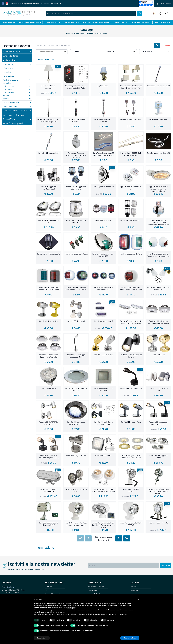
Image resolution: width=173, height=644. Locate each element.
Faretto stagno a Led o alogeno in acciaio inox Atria (131, 457)
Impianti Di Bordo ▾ (52, 22)
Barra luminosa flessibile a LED (158, 153)
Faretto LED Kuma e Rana (131, 422)
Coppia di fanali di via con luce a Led (131, 188)
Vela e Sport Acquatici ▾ (141, 22)
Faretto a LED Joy (158, 355)
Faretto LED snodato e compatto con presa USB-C (49, 457)
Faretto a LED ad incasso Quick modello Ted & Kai (49, 356)
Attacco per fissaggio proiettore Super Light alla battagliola (76, 155)
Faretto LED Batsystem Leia (131, 388)
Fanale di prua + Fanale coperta (49, 254)
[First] (80, 538)
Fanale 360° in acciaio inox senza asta (76, 221)
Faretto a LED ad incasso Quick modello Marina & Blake (158, 322)
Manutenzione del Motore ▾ (74, 22)
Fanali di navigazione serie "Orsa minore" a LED (103, 289)
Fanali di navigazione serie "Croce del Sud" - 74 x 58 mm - (49, 289)
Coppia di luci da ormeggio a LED (49, 221)
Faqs (47, 590)
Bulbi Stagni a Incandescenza (103, 187)
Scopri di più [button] (42, 638)
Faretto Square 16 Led (103, 456)
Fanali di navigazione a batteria (76, 254)
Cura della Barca (94, 590)
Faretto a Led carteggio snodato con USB (76, 356)
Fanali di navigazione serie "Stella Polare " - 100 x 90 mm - (131, 289)
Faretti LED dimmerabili (76, 321)
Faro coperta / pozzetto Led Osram (76, 490)
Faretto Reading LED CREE (76, 456)
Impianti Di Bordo (94, 594)
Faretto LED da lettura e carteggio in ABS (103, 423)
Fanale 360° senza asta (103, 220)
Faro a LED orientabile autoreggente (49, 490)
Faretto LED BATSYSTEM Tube (158, 389)
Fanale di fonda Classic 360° (131, 220)
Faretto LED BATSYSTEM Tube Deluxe (49, 423)
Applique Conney (103, 86)
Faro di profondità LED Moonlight (131, 490)
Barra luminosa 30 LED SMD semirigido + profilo (131, 154)
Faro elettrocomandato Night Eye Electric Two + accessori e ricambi (103, 525)
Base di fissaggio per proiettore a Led (49, 188)
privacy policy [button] (113, 603)
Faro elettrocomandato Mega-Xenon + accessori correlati (76, 524)
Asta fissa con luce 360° (158, 119)
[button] (138, 599)
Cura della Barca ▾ (33, 22)
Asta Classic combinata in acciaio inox (76, 121)
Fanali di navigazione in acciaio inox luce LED (103, 255)
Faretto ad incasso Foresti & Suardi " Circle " (76, 389)
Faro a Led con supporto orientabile (158, 457)
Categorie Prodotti (17, 46)
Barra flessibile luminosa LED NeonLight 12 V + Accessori (103, 154)
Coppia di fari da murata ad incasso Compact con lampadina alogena (158, 189)
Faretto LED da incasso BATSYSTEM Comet (76, 423)
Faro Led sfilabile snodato (158, 523)
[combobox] (91, 13)
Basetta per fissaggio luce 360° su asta (76, 188)
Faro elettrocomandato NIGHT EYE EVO (131, 524)
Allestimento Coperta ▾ (13, 22)
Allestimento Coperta (96, 587)
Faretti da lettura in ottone (49, 321)
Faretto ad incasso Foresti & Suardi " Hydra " (103, 389)
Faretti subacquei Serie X (103, 321)
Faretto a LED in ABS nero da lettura (131, 356)
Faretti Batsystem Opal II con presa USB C (158, 289)
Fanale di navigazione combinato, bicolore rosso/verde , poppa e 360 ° (158, 222)
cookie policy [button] (72, 608)
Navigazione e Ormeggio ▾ (99, 22)
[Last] (127, 538)
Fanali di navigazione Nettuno (131, 254)
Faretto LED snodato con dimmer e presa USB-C (158, 423)
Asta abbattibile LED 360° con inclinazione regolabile (49, 121)
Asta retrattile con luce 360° (49, 153)
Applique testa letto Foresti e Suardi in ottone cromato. (131, 87)
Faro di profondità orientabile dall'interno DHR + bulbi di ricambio (158, 491)
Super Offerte (121, 22)
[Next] (119, 538)
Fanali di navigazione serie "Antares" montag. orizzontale (158, 255)
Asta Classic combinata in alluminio (103, 121)
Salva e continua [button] (130, 638)
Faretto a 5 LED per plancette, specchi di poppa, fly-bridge (131, 322)
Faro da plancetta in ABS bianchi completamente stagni (103, 490)
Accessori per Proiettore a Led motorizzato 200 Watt (76, 87)
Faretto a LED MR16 (49, 388)
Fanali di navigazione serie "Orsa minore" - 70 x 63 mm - (76, 289)
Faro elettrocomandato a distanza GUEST (49, 524)
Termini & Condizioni (52, 594)
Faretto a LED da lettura (103, 355)
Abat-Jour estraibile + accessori (49, 87)
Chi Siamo (48, 587)
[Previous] (88, 538)
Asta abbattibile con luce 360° (158, 86)
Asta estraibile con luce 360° (131, 119)
